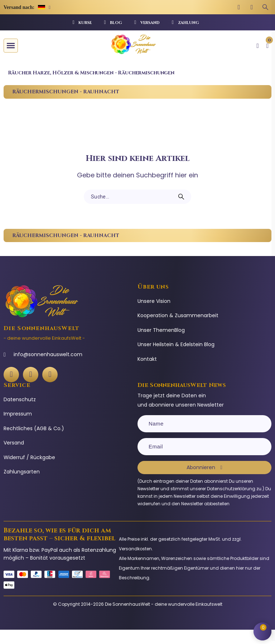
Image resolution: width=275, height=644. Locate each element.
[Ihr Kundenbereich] (258, 46)
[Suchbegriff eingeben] (265, 7)
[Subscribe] (204, 468)
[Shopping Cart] (262, 631)
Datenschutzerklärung (231, 489)
